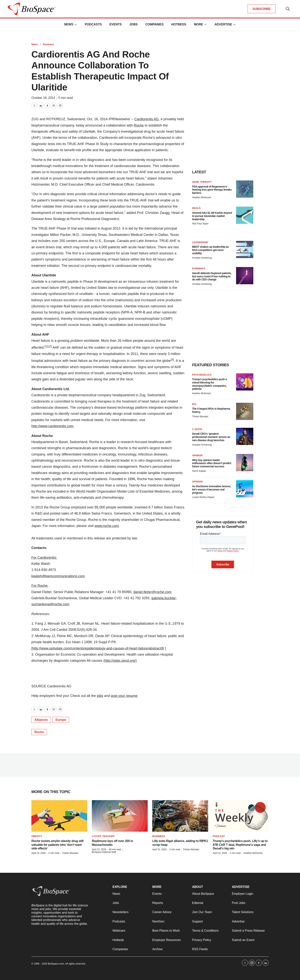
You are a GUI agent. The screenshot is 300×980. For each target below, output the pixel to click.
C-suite (197, 429)
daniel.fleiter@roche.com (152, 592)
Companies (154, 24)
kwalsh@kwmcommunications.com (58, 576)
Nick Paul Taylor (200, 224)
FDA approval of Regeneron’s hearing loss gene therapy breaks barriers (212, 190)
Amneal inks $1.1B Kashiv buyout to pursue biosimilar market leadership (212, 216)
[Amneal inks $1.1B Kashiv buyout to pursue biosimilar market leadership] (245, 215)
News (69, 24)
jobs (100, 696)
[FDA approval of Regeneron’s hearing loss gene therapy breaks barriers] (245, 189)
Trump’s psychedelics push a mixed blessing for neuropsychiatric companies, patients (209, 384)
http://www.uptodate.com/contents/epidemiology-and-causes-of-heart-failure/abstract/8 (98, 648)
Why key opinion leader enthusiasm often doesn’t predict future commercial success (212, 463)
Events (116, 24)
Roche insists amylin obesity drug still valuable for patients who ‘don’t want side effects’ (57, 845)
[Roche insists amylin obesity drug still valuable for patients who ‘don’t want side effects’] (59, 816)
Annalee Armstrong (202, 258)
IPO (194, 404)
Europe (61, 720)
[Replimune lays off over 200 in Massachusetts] (120, 816)
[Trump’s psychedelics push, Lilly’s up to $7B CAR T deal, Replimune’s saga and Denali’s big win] (241, 816)
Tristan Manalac (200, 417)
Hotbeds (179, 24)
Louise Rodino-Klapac (203, 497)
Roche (139, 125)
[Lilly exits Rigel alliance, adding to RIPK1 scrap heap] (180, 816)
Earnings (199, 268)
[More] (76, 24)
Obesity (37, 836)
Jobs (134, 24)
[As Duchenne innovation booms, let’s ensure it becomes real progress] (245, 489)
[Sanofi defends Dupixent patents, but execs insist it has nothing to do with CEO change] (245, 276)
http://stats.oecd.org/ (120, 661)
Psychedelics (202, 375)
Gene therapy (202, 182)
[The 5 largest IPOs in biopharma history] (245, 411)
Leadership (200, 242)
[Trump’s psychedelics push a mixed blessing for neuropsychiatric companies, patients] (245, 382)
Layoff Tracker (103, 836)
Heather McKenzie (202, 197)
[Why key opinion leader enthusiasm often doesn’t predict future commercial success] (245, 463)
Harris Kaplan (199, 471)
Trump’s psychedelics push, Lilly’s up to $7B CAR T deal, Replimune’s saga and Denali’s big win (240, 845)
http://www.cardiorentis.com (52, 426)
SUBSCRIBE (262, 9)
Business (49, 44)
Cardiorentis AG (146, 119)
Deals (196, 208)
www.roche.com (107, 526)
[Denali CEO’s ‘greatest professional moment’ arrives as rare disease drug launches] (245, 436)
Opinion (197, 455)
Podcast (219, 836)
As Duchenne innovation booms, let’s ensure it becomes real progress (212, 490)
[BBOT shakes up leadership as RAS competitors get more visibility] (245, 249)
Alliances (41, 720)
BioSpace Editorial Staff (104, 852)
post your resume (124, 696)
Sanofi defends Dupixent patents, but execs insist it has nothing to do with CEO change (212, 276)
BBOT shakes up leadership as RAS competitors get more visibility (210, 250)
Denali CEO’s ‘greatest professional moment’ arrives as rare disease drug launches (211, 437)
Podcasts (93, 24)
